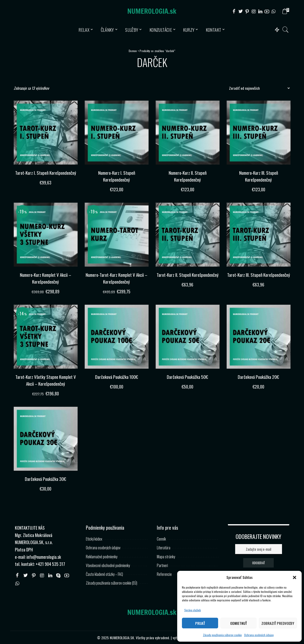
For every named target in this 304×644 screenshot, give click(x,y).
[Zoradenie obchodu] (258, 88)
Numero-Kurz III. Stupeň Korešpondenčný (259, 176)
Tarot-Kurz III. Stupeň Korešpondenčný (258, 278)
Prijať (200, 623)
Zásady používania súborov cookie (222, 635)
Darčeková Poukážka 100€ (117, 376)
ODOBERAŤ (258, 563)
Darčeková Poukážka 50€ (187, 376)
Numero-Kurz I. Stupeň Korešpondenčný (117, 176)
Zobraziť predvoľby (278, 623)
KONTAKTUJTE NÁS (30, 528)
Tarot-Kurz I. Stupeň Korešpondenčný (46, 176)
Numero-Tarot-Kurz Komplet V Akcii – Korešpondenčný (117, 278)
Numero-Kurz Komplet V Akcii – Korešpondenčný (46, 278)
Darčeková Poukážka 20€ (258, 376)
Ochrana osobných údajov (259, 635)
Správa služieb (193, 610)
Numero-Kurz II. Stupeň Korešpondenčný (187, 176)
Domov (133, 51)
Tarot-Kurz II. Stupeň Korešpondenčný (188, 278)
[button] (295, 577)
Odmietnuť (238, 623)
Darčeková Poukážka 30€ (46, 479)
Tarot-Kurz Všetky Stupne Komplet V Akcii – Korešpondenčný (46, 380)
